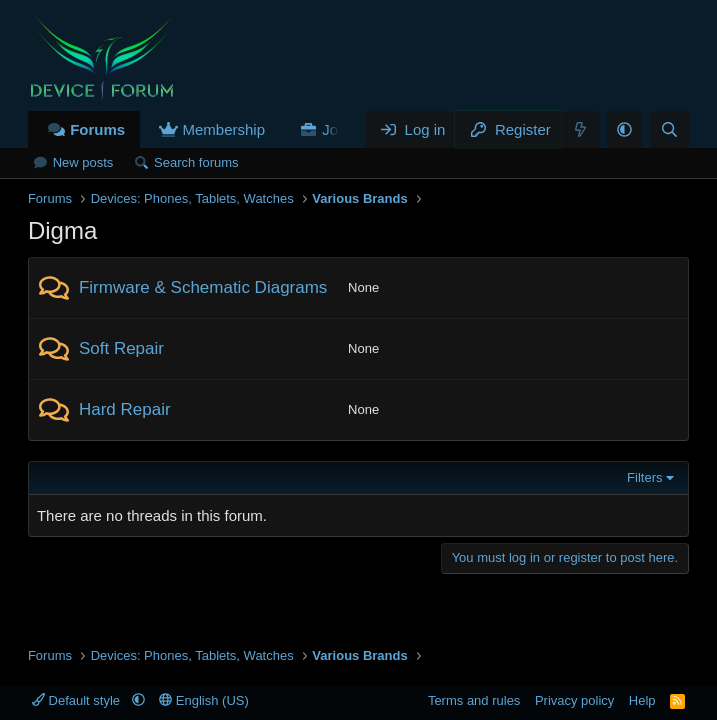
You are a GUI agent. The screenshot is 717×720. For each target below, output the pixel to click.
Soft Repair (121, 348)
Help (642, 700)
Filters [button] (644, 477)
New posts (83, 162)
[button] (624, 129)
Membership (224, 129)
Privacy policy (574, 700)
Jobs (338, 129)
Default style (78, 700)
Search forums (196, 162)
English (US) (204, 700)
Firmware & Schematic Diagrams (203, 287)
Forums (97, 129)
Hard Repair (125, 409)
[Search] (669, 129)
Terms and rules (474, 700)
